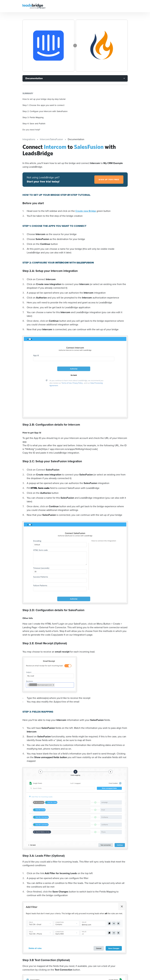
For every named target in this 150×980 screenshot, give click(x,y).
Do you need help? (31, 130)
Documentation (34, 78)
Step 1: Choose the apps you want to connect (43, 105)
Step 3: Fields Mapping (33, 117)
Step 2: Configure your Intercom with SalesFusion (45, 111)
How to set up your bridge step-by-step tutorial (44, 99)
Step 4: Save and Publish (34, 123)
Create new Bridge (86, 211)
